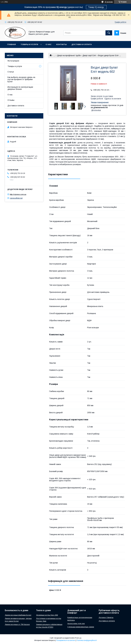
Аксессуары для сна (76, 623)
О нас (49, 44)
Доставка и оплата (82, 44)
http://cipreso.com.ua (18, 194)
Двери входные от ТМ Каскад (17, 624)
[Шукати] (109, 33)
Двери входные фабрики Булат (18, 615)
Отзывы (11, 100)
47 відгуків (109, 2)
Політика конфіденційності (87, 640)
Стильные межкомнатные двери (81, 627)
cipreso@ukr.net (16, 198)
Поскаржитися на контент (66, 640)
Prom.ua (78, 638)
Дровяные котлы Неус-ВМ (47, 615)
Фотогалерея (13, 61)
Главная (11, 44)
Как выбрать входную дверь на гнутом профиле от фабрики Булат (21, 79)
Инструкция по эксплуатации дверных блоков (20, 88)
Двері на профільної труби (69, 55)
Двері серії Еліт (89, 55)
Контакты (61, 44)
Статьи (11, 72)
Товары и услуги (29, 44)
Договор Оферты (106, 617)
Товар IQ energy (96, 7)
